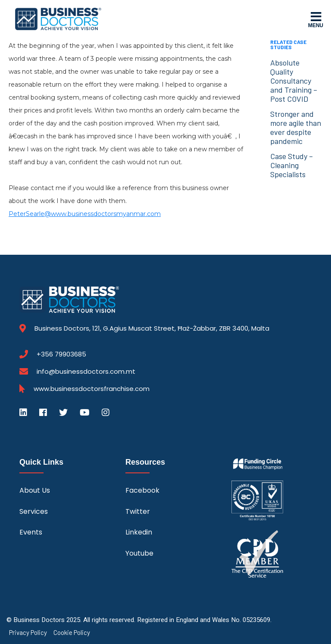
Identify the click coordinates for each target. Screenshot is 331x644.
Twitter (138, 511)
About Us (35, 490)
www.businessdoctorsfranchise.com (92, 389)
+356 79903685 (61, 354)
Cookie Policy (72, 633)
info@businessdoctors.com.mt (86, 371)
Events (31, 532)
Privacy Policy (28, 633)
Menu (316, 19)
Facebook (142, 490)
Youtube (139, 553)
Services (34, 511)
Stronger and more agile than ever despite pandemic (296, 127)
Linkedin (139, 532)
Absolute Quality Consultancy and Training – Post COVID (294, 81)
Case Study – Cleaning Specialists (292, 165)
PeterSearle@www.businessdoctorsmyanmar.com (85, 214)
